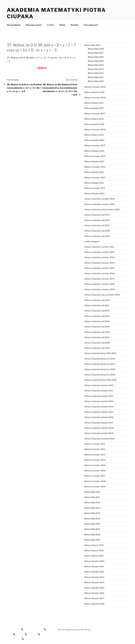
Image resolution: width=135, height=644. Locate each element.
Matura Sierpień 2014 (94, 151)
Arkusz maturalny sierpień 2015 (99, 412)
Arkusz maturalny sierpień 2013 (99, 401)
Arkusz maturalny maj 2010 (97, 300)
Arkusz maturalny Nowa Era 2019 (100, 375)
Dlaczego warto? (34, 25)
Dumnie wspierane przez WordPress (74, 630)
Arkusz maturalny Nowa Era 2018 (100, 369)
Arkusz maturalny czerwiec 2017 (99, 279)
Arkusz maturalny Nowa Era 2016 (100, 359)
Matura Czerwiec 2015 (95, 145)
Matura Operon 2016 (94, 119)
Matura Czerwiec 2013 (95, 167)
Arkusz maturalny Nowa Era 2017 (100, 364)
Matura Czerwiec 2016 (95, 129)
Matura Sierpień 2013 (94, 161)
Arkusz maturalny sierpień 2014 (99, 407)
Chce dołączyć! (91, 25)
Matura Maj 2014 (96, 65)
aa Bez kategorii (92, 241)
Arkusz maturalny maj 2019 (97, 236)
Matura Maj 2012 (96, 73)
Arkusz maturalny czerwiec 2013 (99, 257)
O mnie (50, 25)
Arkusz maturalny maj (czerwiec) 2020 (102, 209)
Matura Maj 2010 (96, 81)
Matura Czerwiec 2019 (95, 87)
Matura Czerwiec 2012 (95, 177)
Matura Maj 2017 (96, 53)
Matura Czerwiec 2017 (95, 114)
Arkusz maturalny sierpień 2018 (99, 428)
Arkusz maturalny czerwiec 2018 (99, 199)
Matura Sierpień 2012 (94, 172)
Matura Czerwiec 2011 (95, 188)
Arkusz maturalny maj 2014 (97, 321)
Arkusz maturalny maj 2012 (97, 311)
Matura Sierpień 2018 (94, 92)
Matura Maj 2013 (96, 69)
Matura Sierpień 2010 (94, 193)
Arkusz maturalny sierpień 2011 (99, 391)
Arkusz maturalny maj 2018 (97, 231)
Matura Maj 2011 (96, 77)
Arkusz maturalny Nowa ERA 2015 (100, 353)
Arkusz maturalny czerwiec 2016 (99, 273)
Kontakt (75, 25)
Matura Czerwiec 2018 (95, 98)
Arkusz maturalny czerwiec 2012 (99, 252)
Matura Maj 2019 (92, 45)
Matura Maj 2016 (96, 57)
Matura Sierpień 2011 (94, 183)
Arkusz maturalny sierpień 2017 (99, 423)
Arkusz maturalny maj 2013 (97, 316)
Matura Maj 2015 (96, 61)
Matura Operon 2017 (94, 103)
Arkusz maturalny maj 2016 (97, 220)
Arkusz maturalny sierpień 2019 (99, 433)
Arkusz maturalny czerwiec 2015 (99, 268)
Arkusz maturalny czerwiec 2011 (99, 247)
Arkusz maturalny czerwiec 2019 (99, 204)
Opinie (62, 25)
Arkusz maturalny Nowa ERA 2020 (100, 380)
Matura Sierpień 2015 (94, 140)
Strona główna (14, 25)
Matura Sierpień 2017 (94, 108)
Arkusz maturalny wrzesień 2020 (100, 439)
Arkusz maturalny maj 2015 (97, 215)
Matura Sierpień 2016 (94, 124)
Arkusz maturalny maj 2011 (97, 305)
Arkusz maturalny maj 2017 (97, 225)
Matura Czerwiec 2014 (95, 156)
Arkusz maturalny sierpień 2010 (99, 385)
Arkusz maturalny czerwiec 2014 (99, 263)
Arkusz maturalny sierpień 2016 (99, 417)
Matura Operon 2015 (94, 135)
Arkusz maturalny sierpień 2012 (99, 396)
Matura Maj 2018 (96, 49)
